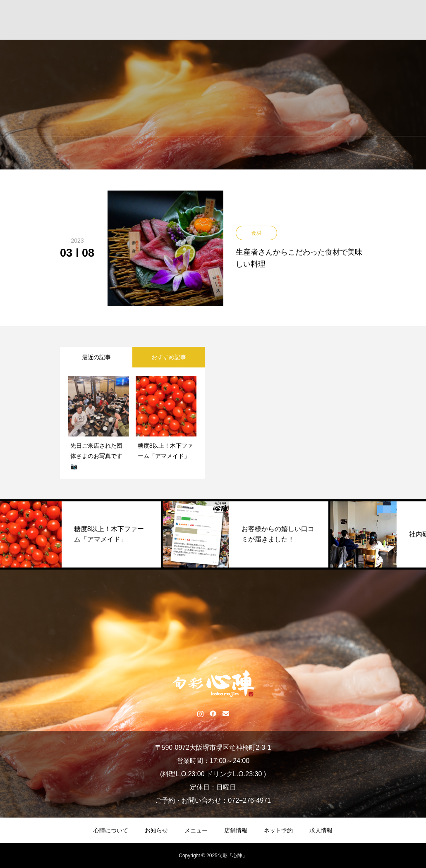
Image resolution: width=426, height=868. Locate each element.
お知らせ (156, 830)
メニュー (196, 830)
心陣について (111, 830)
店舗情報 (236, 830)
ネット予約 (278, 830)
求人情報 (321, 830)
